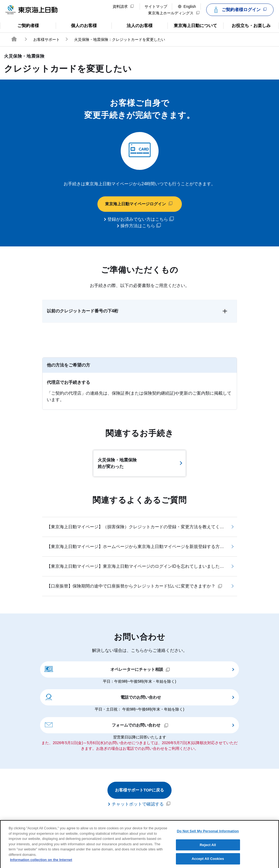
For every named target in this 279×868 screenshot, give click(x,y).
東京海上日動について (192, 25)
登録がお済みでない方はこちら (141, 219)
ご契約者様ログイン (239, 10)
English (187, 6)
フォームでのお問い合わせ (106, 725)
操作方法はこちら (141, 226)
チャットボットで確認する (141, 804)
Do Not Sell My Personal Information (208, 836)
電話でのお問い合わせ (103, 697)
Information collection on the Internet (41, 864)
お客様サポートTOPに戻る (139, 791)
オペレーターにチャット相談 (107, 669)
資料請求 (123, 6)
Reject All (208, 849)
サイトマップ (156, 6)
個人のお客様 (76, 25)
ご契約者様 (22, 25)
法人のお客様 (132, 25)
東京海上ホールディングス (174, 13)
